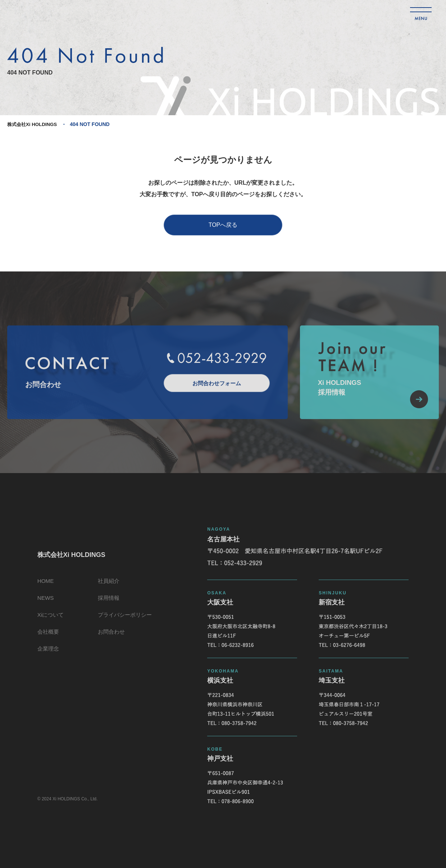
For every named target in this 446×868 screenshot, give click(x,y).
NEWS (43, 602)
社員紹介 (109, 584)
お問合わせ (111, 638)
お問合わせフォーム (214, 383)
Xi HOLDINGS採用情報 (372, 396)
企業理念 (46, 656)
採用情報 (109, 602)
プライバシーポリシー (126, 620)
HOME (43, 584)
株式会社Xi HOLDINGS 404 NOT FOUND (52, 13)
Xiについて (49, 620)
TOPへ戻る (223, 225)
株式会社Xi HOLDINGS (34, 124)
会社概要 (46, 638)
